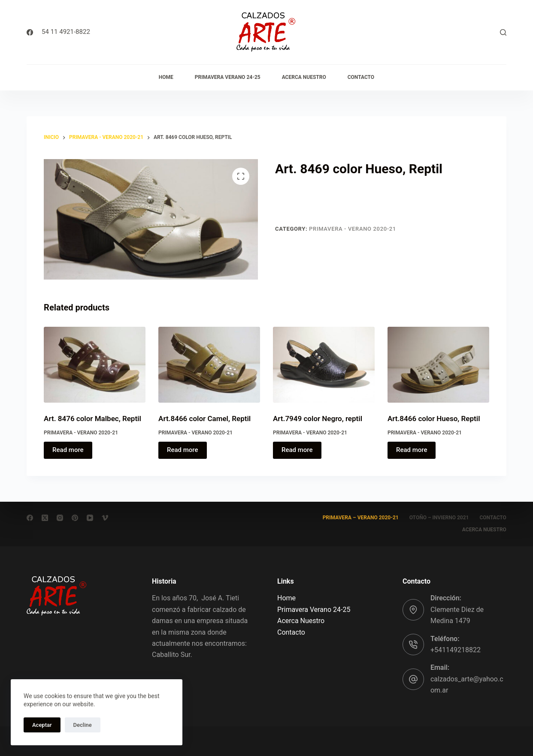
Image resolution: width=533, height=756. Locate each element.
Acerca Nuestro (301, 621)
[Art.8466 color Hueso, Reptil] (438, 365)
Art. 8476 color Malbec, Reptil (92, 419)
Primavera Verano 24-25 (314, 610)
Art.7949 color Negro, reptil (318, 419)
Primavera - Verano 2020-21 (353, 229)
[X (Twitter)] (45, 518)
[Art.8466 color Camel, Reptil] (209, 365)
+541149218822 (456, 650)
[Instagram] (60, 518)
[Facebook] (30, 32)
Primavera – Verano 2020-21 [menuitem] (361, 518)
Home (286, 598)
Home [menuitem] (166, 77)
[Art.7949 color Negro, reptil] (324, 365)
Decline (83, 725)
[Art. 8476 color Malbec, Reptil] (95, 365)
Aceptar (42, 725)
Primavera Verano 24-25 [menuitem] (228, 77)
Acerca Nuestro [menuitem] (304, 77)
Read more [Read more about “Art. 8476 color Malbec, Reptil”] (68, 450)
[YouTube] (90, 518)
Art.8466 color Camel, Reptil (204, 419)
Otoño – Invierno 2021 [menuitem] (439, 518)
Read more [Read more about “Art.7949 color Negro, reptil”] (297, 450)
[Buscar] (503, 32)
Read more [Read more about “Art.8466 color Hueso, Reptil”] (412, 450)
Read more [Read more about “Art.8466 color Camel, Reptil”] (183, 450)
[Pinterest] (75, 518)
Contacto (291, 632)
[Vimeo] (105, 518)
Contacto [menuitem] (361, 77)
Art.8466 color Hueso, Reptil (434, 419)
